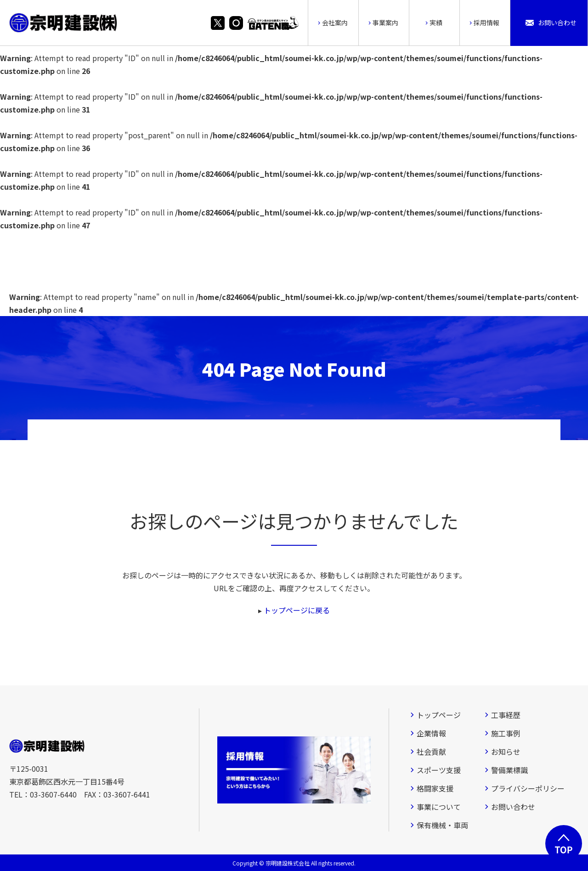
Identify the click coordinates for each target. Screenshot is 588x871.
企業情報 (431, 733)
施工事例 (506, 733)
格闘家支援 (435, 788)
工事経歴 (506, 715)
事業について (439, 807)
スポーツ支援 (439, 770)
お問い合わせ (513, 807)
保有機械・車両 (442, 825)
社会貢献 (431, 752)
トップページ (439, 715)
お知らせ (506, 752)
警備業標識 (509, 770)
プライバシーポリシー (528, 788)
